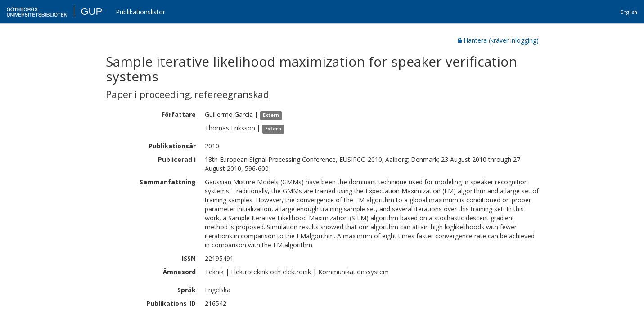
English (629, 12)
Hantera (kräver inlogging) (498, 40)
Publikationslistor (140, 12)
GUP (91, 11)
